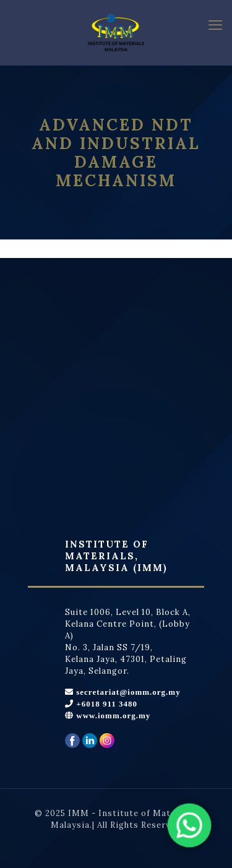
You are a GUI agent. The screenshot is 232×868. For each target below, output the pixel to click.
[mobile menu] (215, 25)
